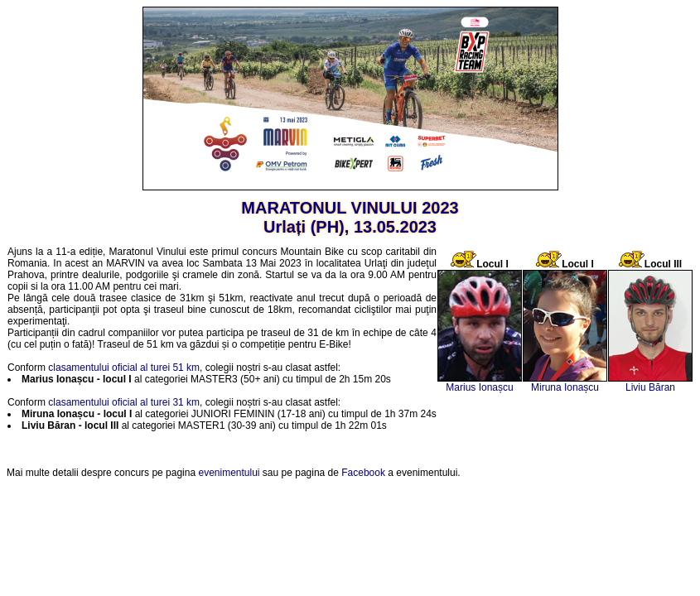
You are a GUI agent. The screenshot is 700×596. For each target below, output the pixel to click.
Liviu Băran (650, 387)
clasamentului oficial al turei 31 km (124, 402)
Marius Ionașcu (479, 387)
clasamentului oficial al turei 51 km (124, 368)
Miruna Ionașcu (565, 387)
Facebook (363, 473)
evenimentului (229, 473)
